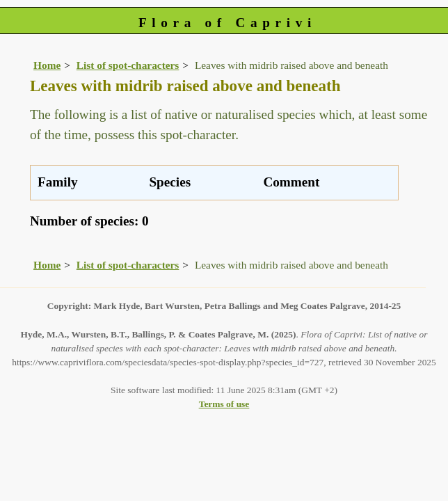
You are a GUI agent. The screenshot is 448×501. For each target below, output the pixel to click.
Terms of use (224, 404)
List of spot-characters (128, 65)
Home (47, 65)
